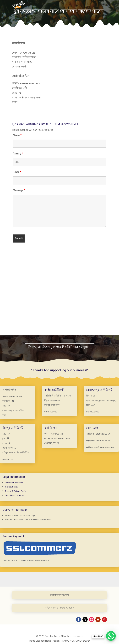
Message (19, 191)
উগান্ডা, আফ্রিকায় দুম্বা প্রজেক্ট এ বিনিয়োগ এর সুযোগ (59, 347)
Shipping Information (15, 495)
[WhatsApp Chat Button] (111, 636)
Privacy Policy (11, 487)
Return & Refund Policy (16, 491)
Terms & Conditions (14, 483)
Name (17, 135)
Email (17, 172)
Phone (18, 154)
